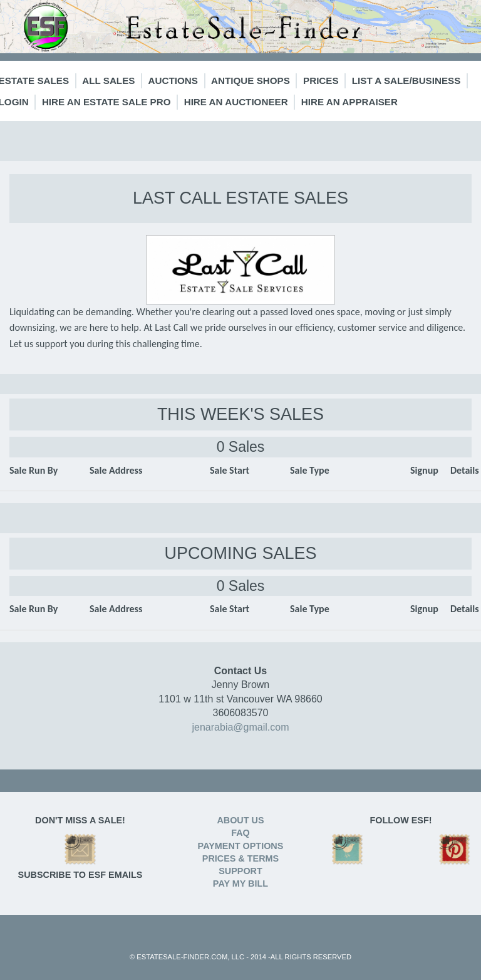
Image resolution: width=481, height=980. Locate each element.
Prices (321, 81)
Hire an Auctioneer (236, 102)
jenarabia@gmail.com (241, 727)
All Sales (108, 81)
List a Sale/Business (406, 81)
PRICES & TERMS (240, 858)
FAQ (240, 833)
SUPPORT (240, 871)
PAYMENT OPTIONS (241, 846)
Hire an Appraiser (349, 102)
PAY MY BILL (240, 884)
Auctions (173, 81)
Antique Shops (251, 81)
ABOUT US (240, 820)
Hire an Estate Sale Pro (106, 102)
